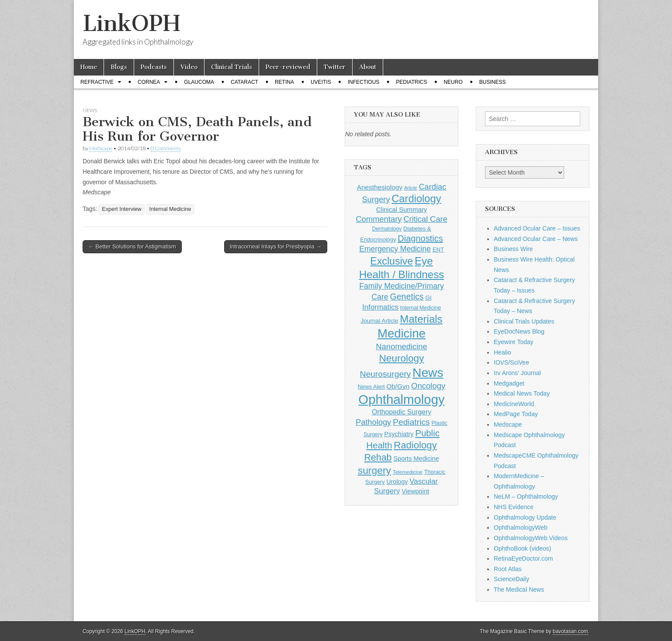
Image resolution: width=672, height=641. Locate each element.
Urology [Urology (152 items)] (397, 482)
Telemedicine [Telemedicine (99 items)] (408, 472)
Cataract (244, 82)
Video (189, 67)
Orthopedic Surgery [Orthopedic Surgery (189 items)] (402, 412)
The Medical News (519, 589)
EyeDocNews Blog (519, 331)
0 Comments (166, 148)
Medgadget (509, 383)
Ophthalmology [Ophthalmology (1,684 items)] (401, 399)
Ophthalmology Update (525, 517)
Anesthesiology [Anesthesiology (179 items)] (380, 187)
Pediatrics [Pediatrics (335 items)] (411, 422)
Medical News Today (522, 393)
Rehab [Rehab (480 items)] (378, 458)
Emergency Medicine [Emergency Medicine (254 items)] (395, 249)
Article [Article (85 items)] (411, 188)
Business (493, 82)
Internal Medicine (170, 209)
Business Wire (513, 249)
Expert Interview (121, 209)
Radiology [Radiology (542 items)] (415, 445)
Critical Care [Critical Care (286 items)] (425, 219)
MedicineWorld (514, 404)
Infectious (364, 82)
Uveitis (321, 82)
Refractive (97, 82)
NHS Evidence (514, 507)
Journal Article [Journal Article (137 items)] (379, 321)
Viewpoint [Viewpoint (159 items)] (415, 491)
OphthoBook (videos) (523, 548)
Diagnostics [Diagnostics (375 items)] (420, 238)
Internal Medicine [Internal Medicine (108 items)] (421, 308)
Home (89, 67)
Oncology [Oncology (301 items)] (428, 386)
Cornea (149, 82)
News (90, 110)
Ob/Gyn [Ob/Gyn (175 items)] (398, 386)
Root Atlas (508, 569)
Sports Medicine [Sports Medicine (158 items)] (416, 458)
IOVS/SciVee (511, 362)
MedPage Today (516, 414)
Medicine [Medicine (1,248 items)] (402, 333)
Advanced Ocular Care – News (536, 239)
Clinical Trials (232, 67)
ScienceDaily (511, 579)
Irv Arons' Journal (517, 373)
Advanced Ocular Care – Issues (537, 228)
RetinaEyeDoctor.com (523, 558)
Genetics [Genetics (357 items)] (407, 296)
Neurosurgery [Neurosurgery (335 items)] (385, 374)
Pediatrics (411, 82)
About (368, 67)
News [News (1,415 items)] (428, 372)
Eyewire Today (514, 342)
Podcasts (154, 67)
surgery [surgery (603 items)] (374, 470)
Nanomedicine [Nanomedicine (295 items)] (402, 346)
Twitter (335, 67)
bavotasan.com (570, 631)
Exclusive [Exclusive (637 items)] (391, 261)
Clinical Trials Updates (524, 321)
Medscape (101, 148)
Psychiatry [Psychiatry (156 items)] (399, 434)
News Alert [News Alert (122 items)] (371, 387)
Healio (502, 352)
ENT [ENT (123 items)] (438, 250)
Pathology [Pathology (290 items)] (373, 422)
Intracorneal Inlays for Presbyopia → (276, 246)
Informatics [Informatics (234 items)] (380, 307)
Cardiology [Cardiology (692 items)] (416, 199)
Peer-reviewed (288, 67)
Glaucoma (199, 82)
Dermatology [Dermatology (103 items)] (387, 229)
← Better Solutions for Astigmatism (132, 246)
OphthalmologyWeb (521, 527)
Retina (284, 82)
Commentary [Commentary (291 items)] (379, 219)
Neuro (453, 82)
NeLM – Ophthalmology (526, 496)
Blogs (119, 67)
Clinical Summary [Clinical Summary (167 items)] (402, 209)
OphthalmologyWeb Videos (531, 538)
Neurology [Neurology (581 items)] (402, 358)
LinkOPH (131, 23)
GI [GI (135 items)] (428, 298)
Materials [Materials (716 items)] (421, 319)
